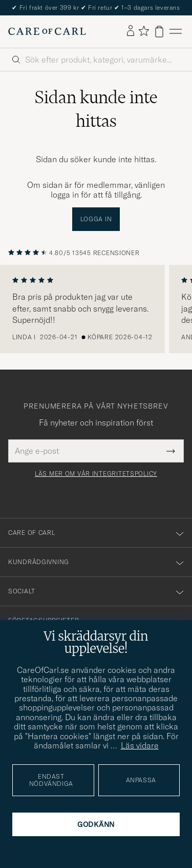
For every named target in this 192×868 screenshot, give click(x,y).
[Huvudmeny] (176, 32)
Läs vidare (140, 745)
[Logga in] (131, 31)
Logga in (96, 219)
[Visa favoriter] (144, 32)
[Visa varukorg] (159, 32)
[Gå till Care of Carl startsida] (47, 31)
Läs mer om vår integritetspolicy (96, 474)
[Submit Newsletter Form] (171, 451)
